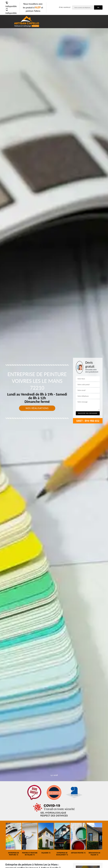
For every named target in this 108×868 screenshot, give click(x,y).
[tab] (54, 434)
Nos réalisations (37, 408)
